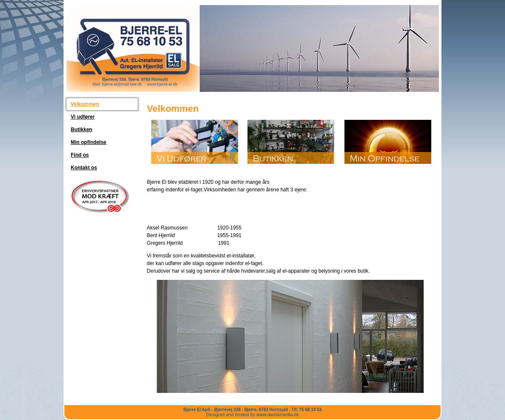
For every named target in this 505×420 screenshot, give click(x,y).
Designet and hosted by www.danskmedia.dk (253, 414)
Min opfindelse (89, 142)
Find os (80, 155)
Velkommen (85, 104)
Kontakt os (84, 168)
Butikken (82, 130)
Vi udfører (83, 117)
